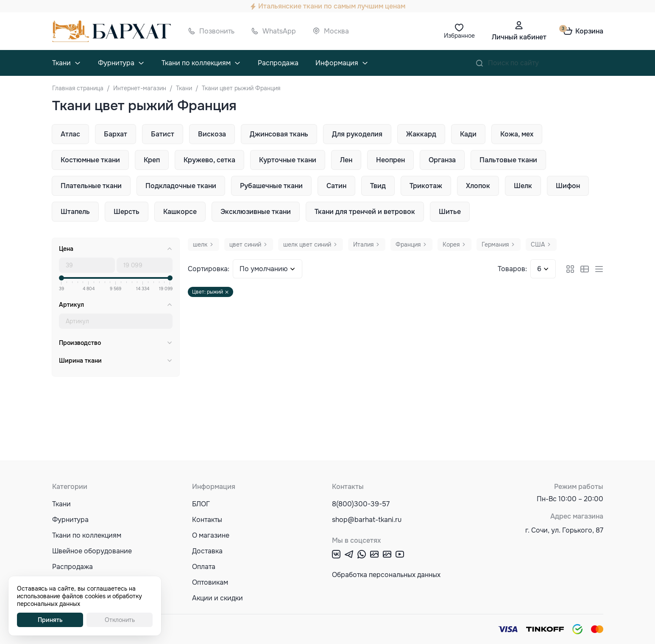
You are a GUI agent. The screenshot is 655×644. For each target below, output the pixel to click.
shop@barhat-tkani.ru (367, 520)
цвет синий (245, 244)
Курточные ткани (288, 160)
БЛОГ (201, 504)
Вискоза (212, 134)
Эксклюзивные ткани (256, 212)
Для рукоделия (357, 134)
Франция (408, 244)
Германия (495, 244)
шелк (200, 244)
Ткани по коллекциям (196, 63)
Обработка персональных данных (386, 575)
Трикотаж (426, 186)
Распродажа (278, 63)
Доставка (207, 551)
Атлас (70, 134)
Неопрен (390, 160)
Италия (363, 244)
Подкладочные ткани (181, 186)
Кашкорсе (180, 212)
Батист (163, 134)
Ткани (61, 63)
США (538, 244)
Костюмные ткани (90, 160)
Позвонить (217, 31)
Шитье (450, 212)
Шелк (523, 186)
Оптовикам (210, 582)
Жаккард (421, 134)
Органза (442, 160)
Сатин (336, 186)
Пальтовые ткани (508, 160)
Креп (152, 160)
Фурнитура (116, 63)
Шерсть (127, 212)
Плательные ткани (91, 186)
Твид (378, 186)
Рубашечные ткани (271, 186)
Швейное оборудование (92, 551)
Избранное (459, 36)
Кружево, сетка (209, 160)
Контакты (207, 520)
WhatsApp (279, 31)
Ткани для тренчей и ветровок (365, 212)
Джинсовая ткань (279, 134)
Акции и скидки (217, 598)
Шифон (568, 186)
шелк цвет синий (307, 244)
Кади (468, 134)
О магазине (211, 535)
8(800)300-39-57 (361, 504)
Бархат (116, 134)
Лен (346, 160)
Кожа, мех (517, 134)
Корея (451, 244)
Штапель (75, 212)
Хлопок (478, 186)
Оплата (204, 567)
